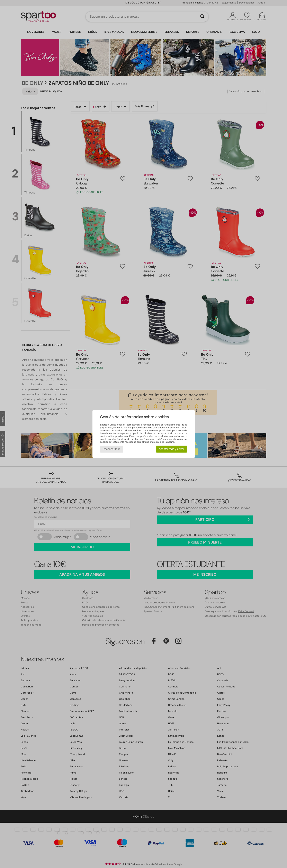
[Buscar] (202, 17)
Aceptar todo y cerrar (171, 449)
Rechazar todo (112, 449)
